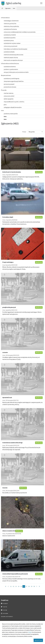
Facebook (4, 603)
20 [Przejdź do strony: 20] (34, 586)
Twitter (4, 607)
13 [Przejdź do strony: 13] (16, 586)
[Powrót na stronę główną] (2, 8)
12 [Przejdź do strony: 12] (13, 586)
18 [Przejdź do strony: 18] (29, 586)
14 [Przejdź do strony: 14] (19, 586)
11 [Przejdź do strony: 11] (11, 586)
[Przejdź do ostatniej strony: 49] (39, 586)
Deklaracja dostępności (7, 617)
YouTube (4, 610)
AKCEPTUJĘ (38, 640)
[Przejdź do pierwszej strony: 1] (6, 586)
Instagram (4, 613)
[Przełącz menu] (41, 3)
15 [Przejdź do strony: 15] (21, 586)
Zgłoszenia (8, 8)
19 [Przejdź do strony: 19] (32, 586)
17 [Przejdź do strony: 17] (26, 586)
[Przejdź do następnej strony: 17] (37, 586)
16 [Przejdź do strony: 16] (24, 586)
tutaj (30, 632)
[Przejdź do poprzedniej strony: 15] (8, 586)
